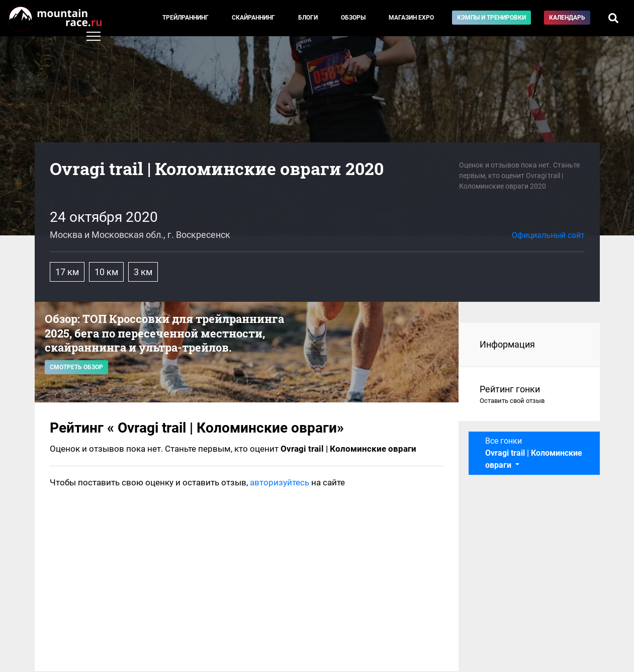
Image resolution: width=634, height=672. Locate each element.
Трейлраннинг (186, 18)
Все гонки (534, 453)
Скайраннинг (253, 18)
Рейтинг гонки (530, 395)
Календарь (567, 18)
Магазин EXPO (411, 18)
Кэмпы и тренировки (491, 18)
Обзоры (353, 18)
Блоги (308, 18)
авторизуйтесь (280, 482)
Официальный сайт (548, 235)
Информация (507, 344)
